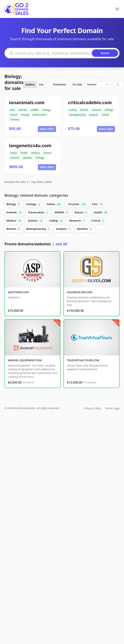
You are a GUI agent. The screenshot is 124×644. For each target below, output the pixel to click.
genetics (28, 158)
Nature (81, 213)
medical (35, 153)
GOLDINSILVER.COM (80, 292)
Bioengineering (38, 229)
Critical (98, 221)
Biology (14, 204)
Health (101, 213)
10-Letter (77, 204)
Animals (15, 213)
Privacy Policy (92, 408)
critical (105, 115)
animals (23, 110)
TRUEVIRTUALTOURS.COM (83, 360)
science (47, 153)
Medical (14, 221)
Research (78, 221)
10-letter (15, 120)
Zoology (34, 204)
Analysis (64, 229)
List (41, 84)
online (13, 153)
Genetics (85, 229)
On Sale (77, 84)
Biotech (14, 229)
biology (25, 115)
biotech (84, 110)
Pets (98, 204)
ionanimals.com (27, 102)
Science (36, 221)
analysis (94, 115)
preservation (40, 115)
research (97, 110)
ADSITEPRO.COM (18, 292)
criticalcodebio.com (90, 102)
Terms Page (112, 408)
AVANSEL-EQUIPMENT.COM (25, 360)
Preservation (39, 213)
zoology (46, 110)
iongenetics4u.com (30, 145)
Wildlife (62, 213)
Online (54, 204)
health (24, 153)
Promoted (59, 84)
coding (73, 110)
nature (14, 115)
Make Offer (47, 129)
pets (12, 110)
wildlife (35, 110)
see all (61, 244)
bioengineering (77, 115)
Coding (56, 221)
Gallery (30, 84)
